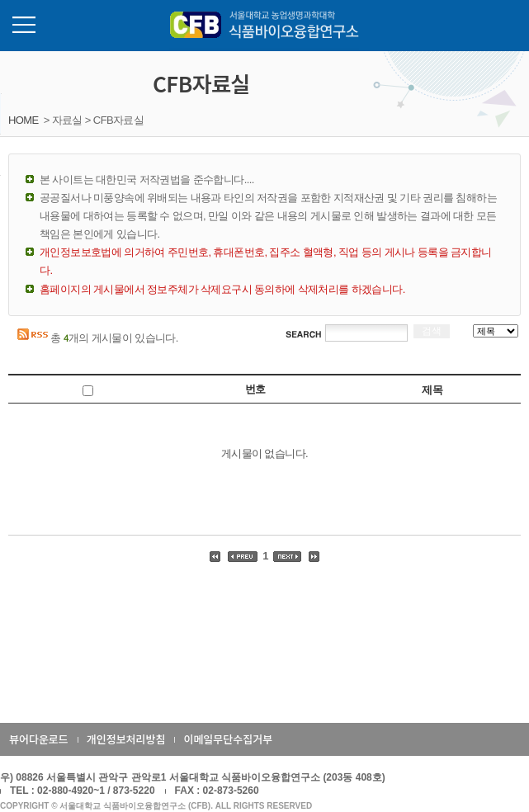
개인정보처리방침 (126, 739)
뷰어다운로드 (39, 739)
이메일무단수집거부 (228, 739)
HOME (24, 120)
